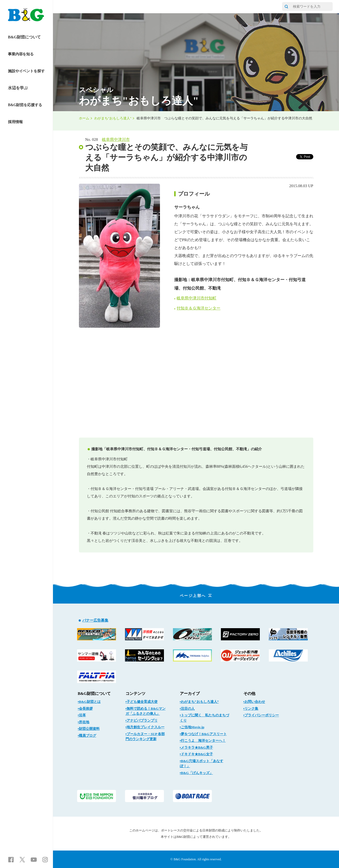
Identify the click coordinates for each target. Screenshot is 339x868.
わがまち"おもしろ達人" (113, 118)
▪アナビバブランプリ (142, 720)
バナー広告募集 (95, 620)
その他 (249, 694)
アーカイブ (190, 694)
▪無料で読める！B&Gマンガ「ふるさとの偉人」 (146, 711)
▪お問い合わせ (254, 702)
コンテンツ (135, 694)
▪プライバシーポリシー (261, 715)
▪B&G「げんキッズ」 (196, 773)
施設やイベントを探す (26, 71)
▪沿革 (82, 715)
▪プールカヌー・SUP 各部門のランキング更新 (145, 737)
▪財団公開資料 (89, 729)
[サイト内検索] (286, 6)
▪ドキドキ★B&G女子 (196, 754)
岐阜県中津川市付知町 (197, 298)
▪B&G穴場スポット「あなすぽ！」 (202, 764)
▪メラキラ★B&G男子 (196, 747)
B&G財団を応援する (25, 105)
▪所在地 (84, 722)
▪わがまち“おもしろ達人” (199, 702)
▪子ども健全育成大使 (142, 702)
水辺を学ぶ (18, 88)
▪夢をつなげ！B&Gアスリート (203, 734)
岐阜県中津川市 (116, 140)
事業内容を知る (21, 54)
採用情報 (15, 122)
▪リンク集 (251, 709)
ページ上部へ (196, 596)
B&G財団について (24, 37)
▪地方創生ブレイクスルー (145, 727)
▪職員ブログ (87, 736)
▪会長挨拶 (85, 709)
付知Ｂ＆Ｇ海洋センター (199, 308)
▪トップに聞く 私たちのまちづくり (205, 718)
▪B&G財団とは (89, 702)
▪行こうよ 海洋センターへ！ (203, 741)
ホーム (84, 118)
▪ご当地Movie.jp (192, 727)
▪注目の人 (187, 709)
